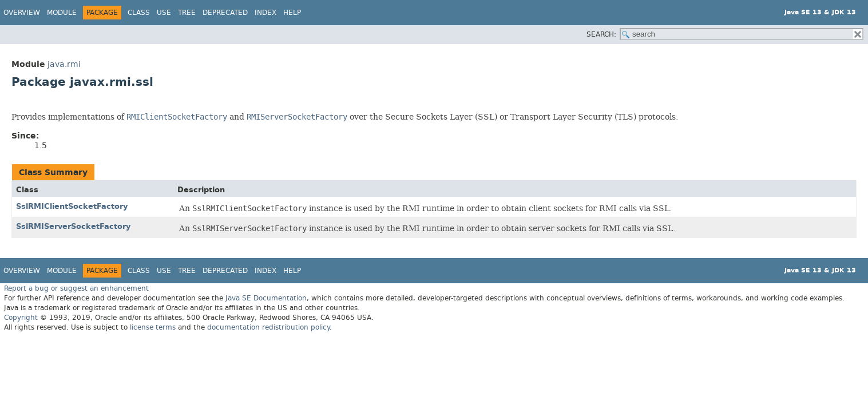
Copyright (21, 318)
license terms (153, 327)
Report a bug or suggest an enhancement (76, 288)
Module (62, 13)
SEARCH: (601, 34)
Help (292, 13)
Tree (187, 13)
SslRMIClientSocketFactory (72, 206)
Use (164, 13)
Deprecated (225, 13)
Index (265, 13)
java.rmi (64, 64)
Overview (22, 13)
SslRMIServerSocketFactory (73, 226)
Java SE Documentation (266, 298)
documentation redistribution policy (268, 327)
